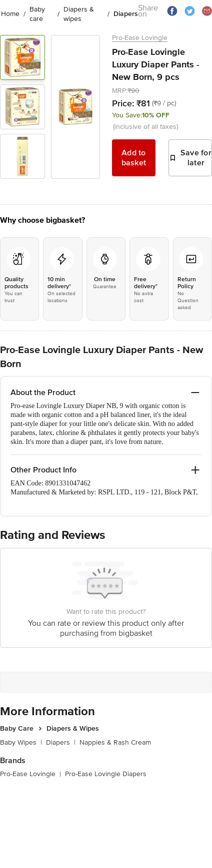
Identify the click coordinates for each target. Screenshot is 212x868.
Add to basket (134, 158)
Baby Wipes (21, 742)
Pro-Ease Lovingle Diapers (106, 774)
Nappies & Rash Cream (115, 742)
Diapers (61, 742)
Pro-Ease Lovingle (140, 38)
